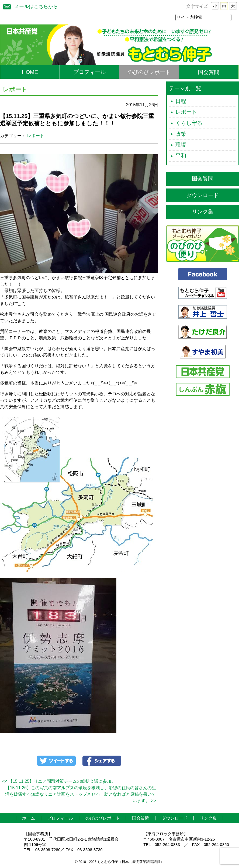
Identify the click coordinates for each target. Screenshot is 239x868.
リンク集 (203, 212)
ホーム (29, 818)
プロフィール (89, 72)
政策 (181, 134)
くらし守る (189, 123)
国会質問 (209, 72)
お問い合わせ (119, 825)
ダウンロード (203, 195)
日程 (181, 101)
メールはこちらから (29, 6)
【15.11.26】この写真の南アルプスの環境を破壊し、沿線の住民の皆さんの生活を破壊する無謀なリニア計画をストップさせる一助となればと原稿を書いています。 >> (81, 794)
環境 (181, 145)
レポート (36, 136)
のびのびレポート (149, 72)
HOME (30, 72)
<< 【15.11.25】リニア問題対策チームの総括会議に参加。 (59, 782)
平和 (181, 156)
